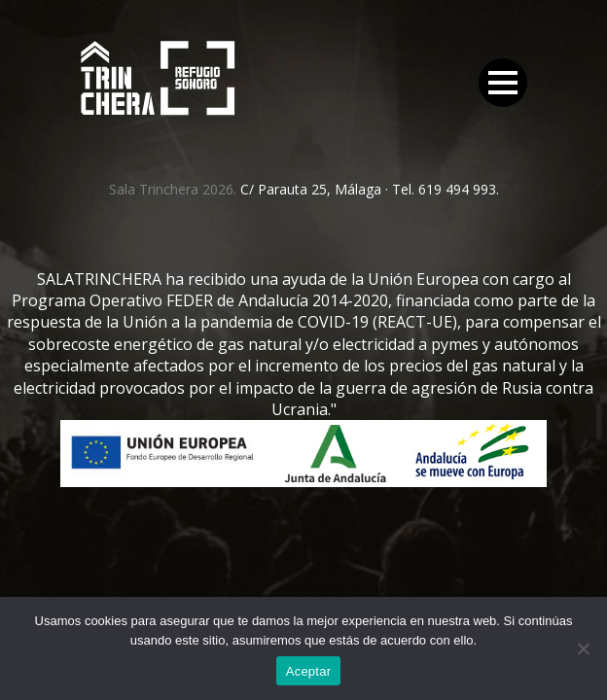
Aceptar (309, 671)
